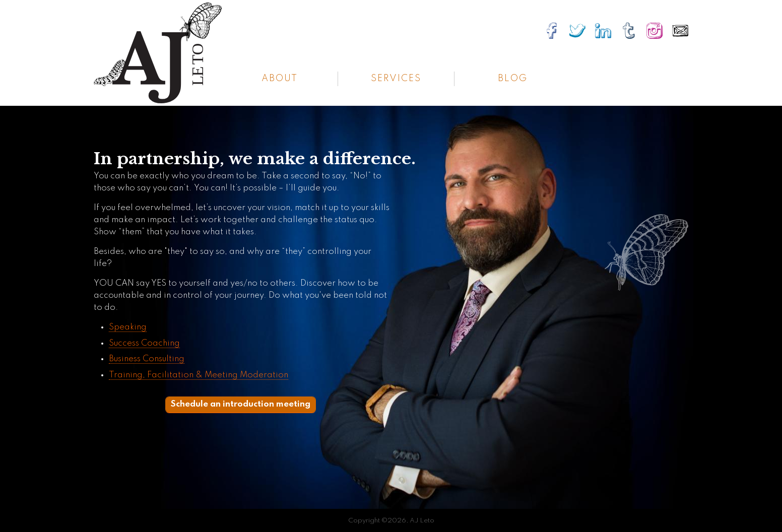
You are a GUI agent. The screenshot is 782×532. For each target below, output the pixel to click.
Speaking (128, 327)
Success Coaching (144, 343)
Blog (513, 79)
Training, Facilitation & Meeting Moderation (199, 375)
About (280, 79)
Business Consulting (147, 359)
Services (396, 79)
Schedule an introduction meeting (241, 404)
